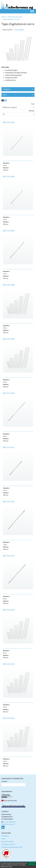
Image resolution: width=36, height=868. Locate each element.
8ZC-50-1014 (9, 610)
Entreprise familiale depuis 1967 (12, 847)
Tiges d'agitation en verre (12, 19)
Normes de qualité (7, 841)
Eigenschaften (7, 30)
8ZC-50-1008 (9, 285)
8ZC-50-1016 (9, 718)
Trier (33, 104)
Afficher (32, 111)
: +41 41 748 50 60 (9, 822)
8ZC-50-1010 (9, 393)
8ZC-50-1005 (9, 122)
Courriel (4, 781)
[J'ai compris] (32, 864)
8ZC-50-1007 (9, 231)
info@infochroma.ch (8, 824)
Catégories (18, 89)
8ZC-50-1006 (9, 176)
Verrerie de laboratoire (15, 17)
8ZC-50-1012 (9, 501)
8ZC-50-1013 (9, 556)
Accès (3, 839)
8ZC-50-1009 (9, 339)
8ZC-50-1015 (9, 664)
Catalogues (5, 836)
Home (3, 17)
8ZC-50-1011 (9, 447)
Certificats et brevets (8, 844)
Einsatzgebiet (19, 30)
